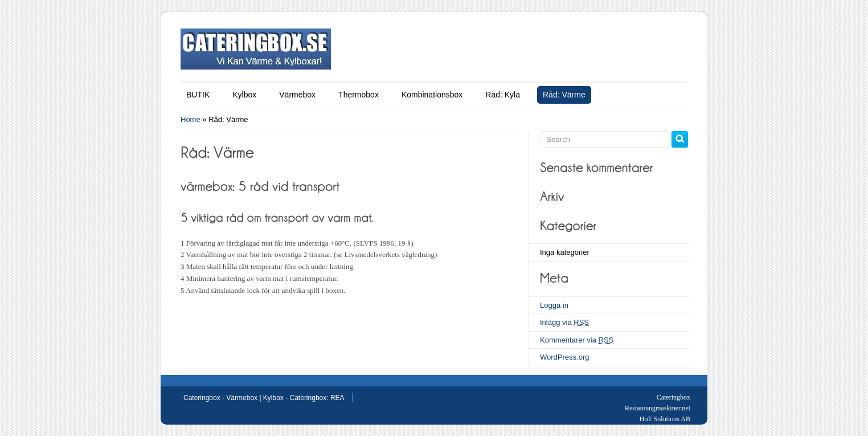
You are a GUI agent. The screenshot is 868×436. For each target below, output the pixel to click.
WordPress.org (564, 357)
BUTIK (198, 95)
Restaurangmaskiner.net (658, 408)
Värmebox (297, 95)
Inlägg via (564, 322)
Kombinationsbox (432, 95)
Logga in (554, 305)
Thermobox (359, 95)
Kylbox (244, 95)
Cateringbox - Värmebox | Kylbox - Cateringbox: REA (264, 398)
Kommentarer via (577, 340)
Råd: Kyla (503, 95)
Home (191, 119)
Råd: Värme (564, 95)
